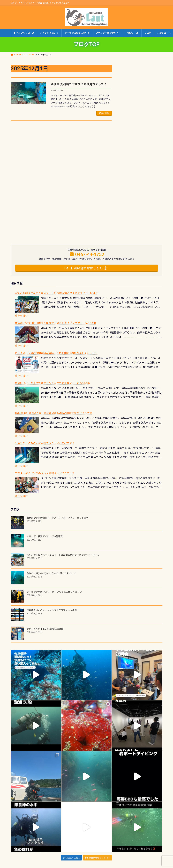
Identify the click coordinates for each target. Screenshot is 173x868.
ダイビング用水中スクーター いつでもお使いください (54, 531)
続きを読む (104, 113)
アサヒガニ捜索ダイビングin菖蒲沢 (45, 475)
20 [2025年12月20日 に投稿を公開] (153, 113)
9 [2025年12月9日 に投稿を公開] (129, 107)
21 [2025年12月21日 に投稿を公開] (159, 113)
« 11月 (124, 130)
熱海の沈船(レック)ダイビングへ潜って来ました (51, 512)
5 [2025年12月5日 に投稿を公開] (147, 101)
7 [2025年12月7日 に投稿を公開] (159, 101)
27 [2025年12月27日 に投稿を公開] (153, 118)
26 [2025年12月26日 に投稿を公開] (147, 118)
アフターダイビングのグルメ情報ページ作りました (45, 412)
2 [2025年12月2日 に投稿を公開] (129, 101)
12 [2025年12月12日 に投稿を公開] (147, 107)
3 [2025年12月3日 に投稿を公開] (135, 101)
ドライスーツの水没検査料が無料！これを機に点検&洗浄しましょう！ (56, 292)
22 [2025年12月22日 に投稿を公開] (123, 118)
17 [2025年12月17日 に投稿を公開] (135, 113)
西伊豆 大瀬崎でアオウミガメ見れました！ (79, 84)
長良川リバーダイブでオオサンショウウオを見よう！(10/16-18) (52, 322)
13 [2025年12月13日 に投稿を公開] (153, 107)
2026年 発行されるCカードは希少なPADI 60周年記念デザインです (53, 352)
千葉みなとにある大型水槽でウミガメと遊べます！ (45, 382)
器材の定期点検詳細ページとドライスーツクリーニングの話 (57, 457)
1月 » (159, 130)
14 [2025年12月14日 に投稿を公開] (159, 107)
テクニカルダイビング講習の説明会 (45, 568)
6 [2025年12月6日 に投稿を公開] (153, 101)
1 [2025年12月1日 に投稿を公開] (123, 101)
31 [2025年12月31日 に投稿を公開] (135, 124)
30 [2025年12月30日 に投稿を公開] (129, 124)
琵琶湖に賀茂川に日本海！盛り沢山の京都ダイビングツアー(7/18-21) (55, 262)
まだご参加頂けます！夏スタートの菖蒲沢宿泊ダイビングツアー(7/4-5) (56, 232)
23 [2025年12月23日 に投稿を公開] (129, 118)
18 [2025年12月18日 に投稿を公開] (141, 113)
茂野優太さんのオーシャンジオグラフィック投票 (52, 549)
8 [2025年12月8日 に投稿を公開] (123, 107)
